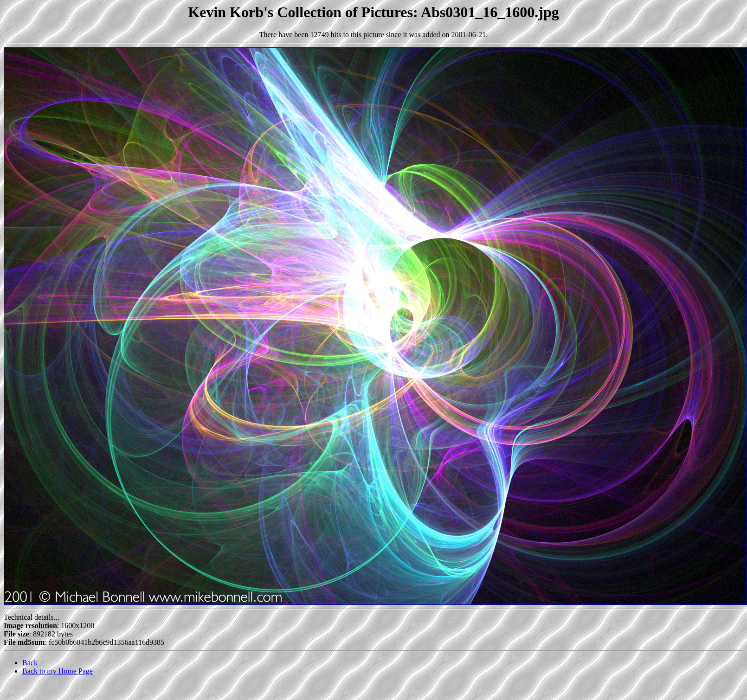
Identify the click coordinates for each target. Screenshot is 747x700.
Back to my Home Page (58, 671)
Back (30, 663)
